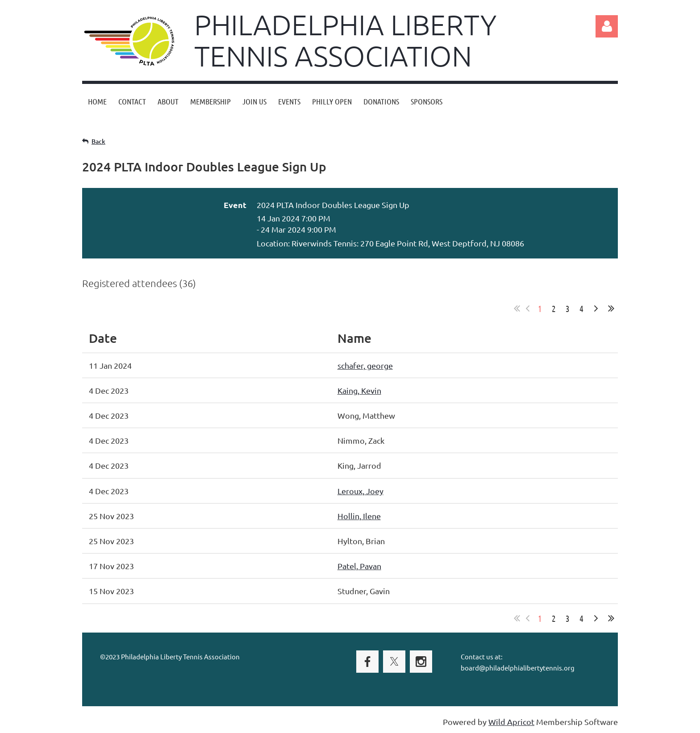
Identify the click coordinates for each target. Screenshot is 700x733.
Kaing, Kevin (359, 390)
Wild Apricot (511, 722)
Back (98, 141)
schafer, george (365, 365)
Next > (596, 308)
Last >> (611, 308)
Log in (607, 26)
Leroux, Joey (360, 491)
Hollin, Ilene (359, 516)
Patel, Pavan (359, 566)
